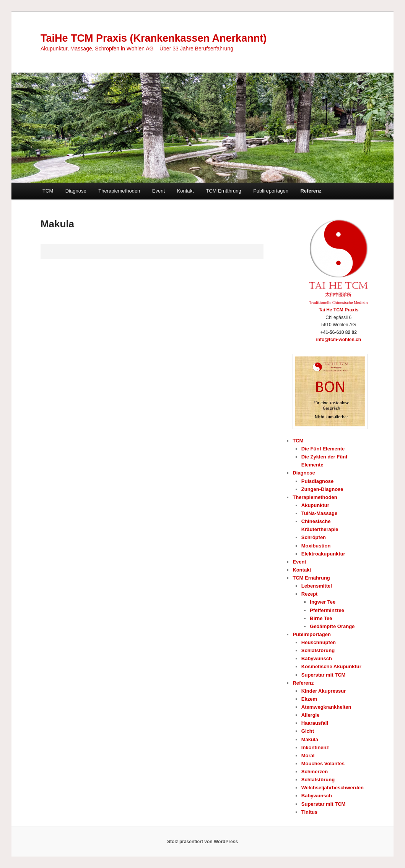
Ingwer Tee (323, 602)
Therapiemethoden (119, 191)
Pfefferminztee (327, 610)
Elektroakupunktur (323, 554)
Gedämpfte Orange (332, 626)
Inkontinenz (315, 747)
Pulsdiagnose (318, 481)
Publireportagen (271, 191)
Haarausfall (315, 723)
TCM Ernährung (223, 191)
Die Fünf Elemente (323, 449)
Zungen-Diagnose (322, 489)
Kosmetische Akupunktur (331, 666)
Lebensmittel (317, 586)
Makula (310, 739)
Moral (308, 755)
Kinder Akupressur (324, 691)
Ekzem (309, 699)
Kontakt (185, 191)
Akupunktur (315, 505)
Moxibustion (316, 546)
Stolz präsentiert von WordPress (202, 842)
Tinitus (309, 812)
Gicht (308, 731)
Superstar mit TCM (324, 675)
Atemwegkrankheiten (326, 707)
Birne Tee (321, 618)
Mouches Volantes (323, 764)
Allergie (311, 715)
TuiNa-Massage (319, 513)
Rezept (310, 594)
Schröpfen (314, 537)
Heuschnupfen (319, 642)
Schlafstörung (318, 650)
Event (159, 191)
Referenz (311, 191)
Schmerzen (315, 772)
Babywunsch (317, 658)
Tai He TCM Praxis (338, 310)
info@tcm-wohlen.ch (338, 340)
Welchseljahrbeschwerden (333, 788)
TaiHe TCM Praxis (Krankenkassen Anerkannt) (154, 38)
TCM (48, 191)
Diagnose (76, 191)
